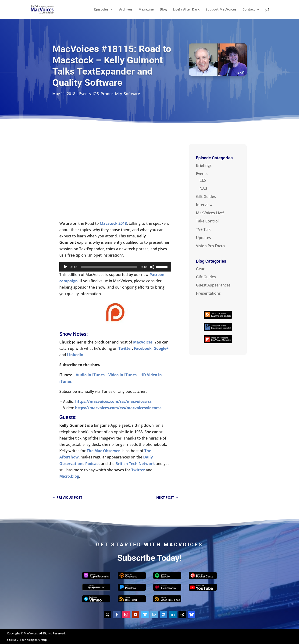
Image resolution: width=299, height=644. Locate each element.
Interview (204, 205)
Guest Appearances (213, 285)
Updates (203, 238)
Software (132, 94)
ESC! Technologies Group (30, 640)
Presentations (208, 293)
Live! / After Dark (186, 10)
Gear (200, 269)
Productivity (111, 94)
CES (203, 180)
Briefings (204, 165)
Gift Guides (206, 197)
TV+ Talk (203, 229)
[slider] (109, 267)
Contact (249, 10)
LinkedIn (75, 355)
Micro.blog (69, 476)
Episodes (101, 10)
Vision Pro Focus (211, 246)
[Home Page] (48, 9)
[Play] (65, 267)
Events (85, 94)
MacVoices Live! (210, 213)
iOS (96, 94)
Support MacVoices (221, 10)
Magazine (146, 10)
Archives (126, 10)
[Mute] (152, 267)
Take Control (207, 221)
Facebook (143, 348)
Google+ (161, 348)
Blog (163, 10)
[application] (115, 267)
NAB (203, 188)
